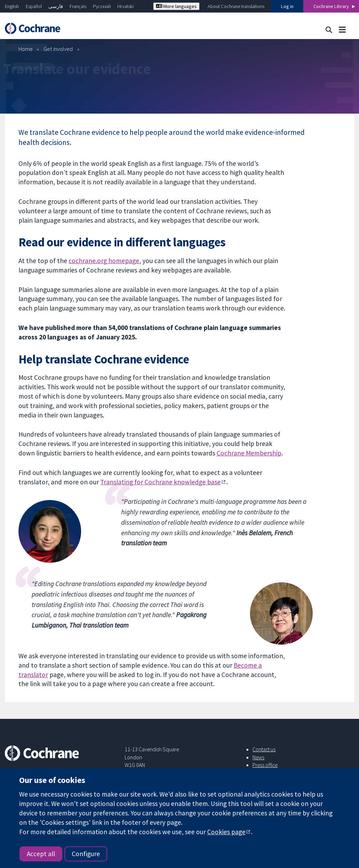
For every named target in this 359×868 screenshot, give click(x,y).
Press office (265, 765)
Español (34, 6)
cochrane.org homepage (104, 261)
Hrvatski (126, 6)
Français (78, 6)
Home (26, 49)
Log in (287, 6)
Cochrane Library (331, 6)
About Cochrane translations (236, 6)
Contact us (264, 749)
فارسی (56, 6)
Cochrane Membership (249, 453)
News (258, 757)
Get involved (58, 49)
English (12, 6)
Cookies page (226, 832)
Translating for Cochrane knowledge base (161, 482)
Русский (102, 6)
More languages (176, 6)
